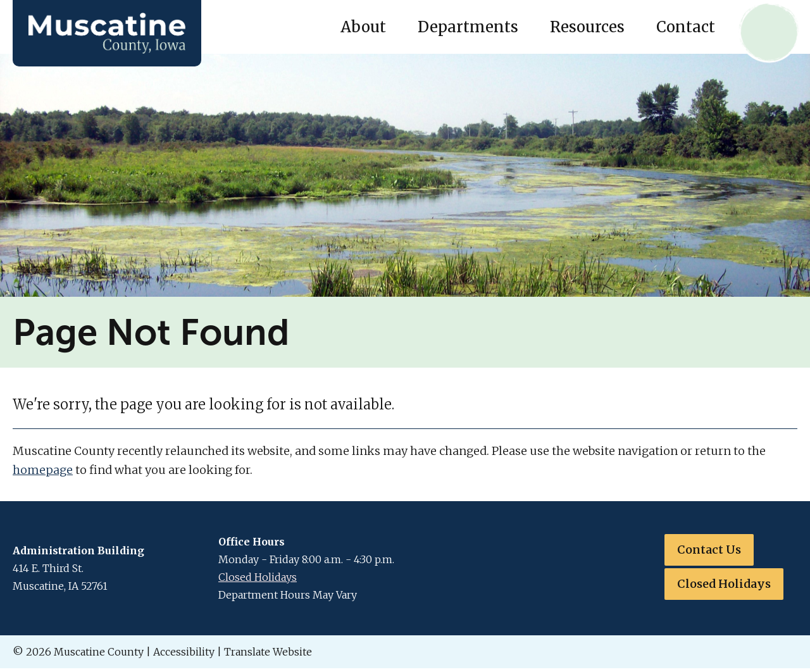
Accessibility (184, 652)
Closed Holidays (258, 577)
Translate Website (268, 652)
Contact (686, 27)
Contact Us (709, 550)
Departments (468, 27)
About (363, 27)
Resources (587, 27)
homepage (43, 470)
